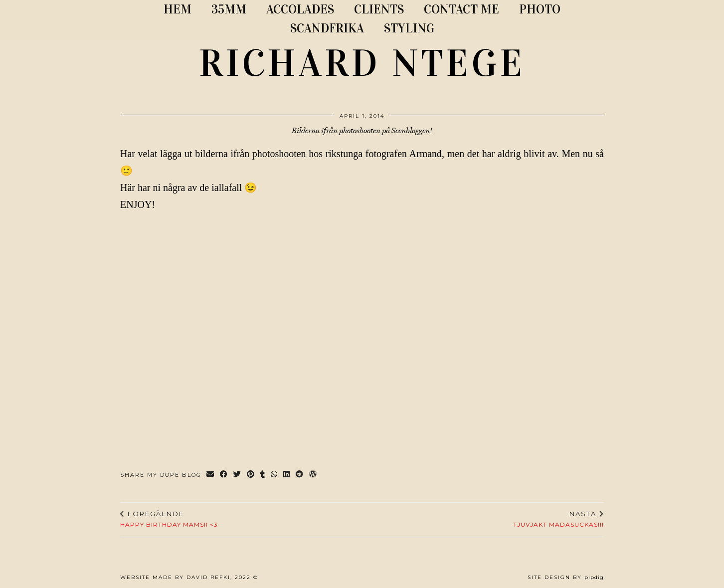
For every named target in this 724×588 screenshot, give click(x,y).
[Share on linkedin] (287, 475)
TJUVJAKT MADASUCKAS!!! (558, 519)
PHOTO (540, 9)
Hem (178, 9)
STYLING (409, 28)
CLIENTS (379, 9)
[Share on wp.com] (313, 475)
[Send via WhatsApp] (274, 475)
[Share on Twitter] (238, 475)
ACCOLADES (300, 9)
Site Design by (566, 577)
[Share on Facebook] (224, 475)
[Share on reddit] (300, 475)
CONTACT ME (461, 9)
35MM (229, 9)
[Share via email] (211, 475)
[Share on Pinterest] (251, 475)
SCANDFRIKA (327, 28)
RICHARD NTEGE (362, 63)
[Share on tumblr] (263, 475)
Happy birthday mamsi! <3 (169, 519)
